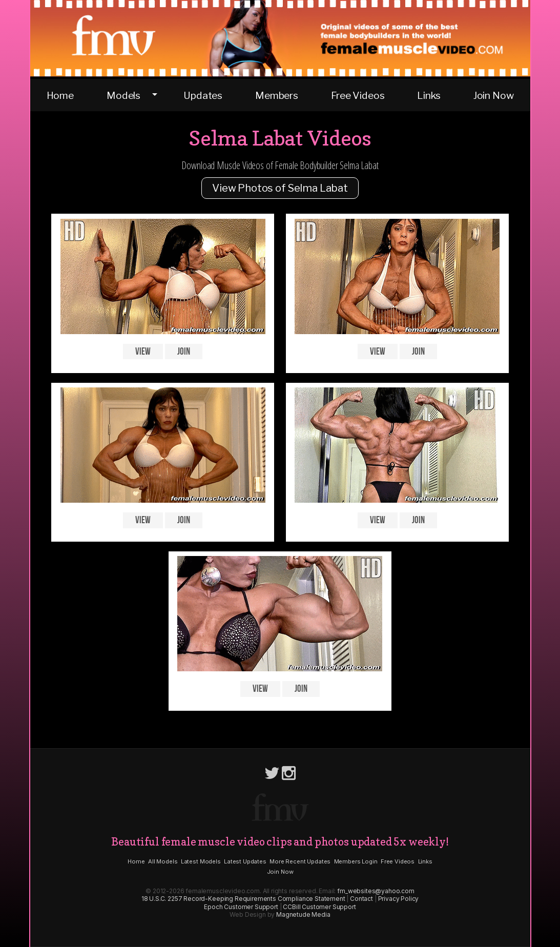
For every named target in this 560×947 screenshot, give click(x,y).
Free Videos (358, 95)
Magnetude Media (303, 914)
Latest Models (201, 861)
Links (429, 95)
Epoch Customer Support (241, 907)
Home (60, 95)
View (143, 352)
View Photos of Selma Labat (280, 188)
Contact (361, 899)
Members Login (356, 861)
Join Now (494, 95)
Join (183, 352)
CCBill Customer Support (319, 907)
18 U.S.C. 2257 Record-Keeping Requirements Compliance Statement (243, 899)
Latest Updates (245, 861)
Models (123, 95)
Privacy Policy (399, 899)
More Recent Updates (300, 861)
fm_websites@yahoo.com (376, 891)
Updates (203, 95)
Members (277, 95)
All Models (163, 861)
